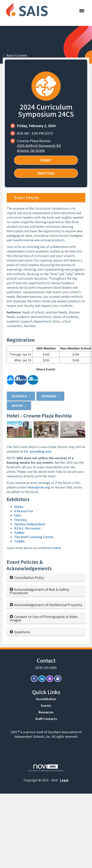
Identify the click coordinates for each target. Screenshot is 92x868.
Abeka (19, 507)
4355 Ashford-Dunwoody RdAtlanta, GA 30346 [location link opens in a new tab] (39, 148)
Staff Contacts (46, 719)
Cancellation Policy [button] (29, 577)
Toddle (19, 541)
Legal (64, 780)
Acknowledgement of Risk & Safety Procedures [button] (39, 591)
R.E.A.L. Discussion (27, 528)
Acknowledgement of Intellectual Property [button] (48, 605)
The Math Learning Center (34, 537)
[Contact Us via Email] (58, 679)
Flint (18, 515)
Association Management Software (46, 768)
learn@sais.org (39, 487)
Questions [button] (22, 632)
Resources (46, 712)
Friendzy (21, 520)
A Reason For (24, 511)
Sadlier (19, 532)
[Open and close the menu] (70, 11)
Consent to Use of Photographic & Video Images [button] (44, 618)
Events (46, 705)
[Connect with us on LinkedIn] (42, 679)
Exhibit (46, 160)
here (57, 548)
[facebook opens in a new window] (21, 380)
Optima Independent (30, 524)
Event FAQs (46, 173)
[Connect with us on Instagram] (50, 679)
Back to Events (15, 55)
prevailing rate (40, 451)
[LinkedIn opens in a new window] (33, 380)
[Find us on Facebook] (34, 679)
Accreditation (46, 699)
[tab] (46, 578)
